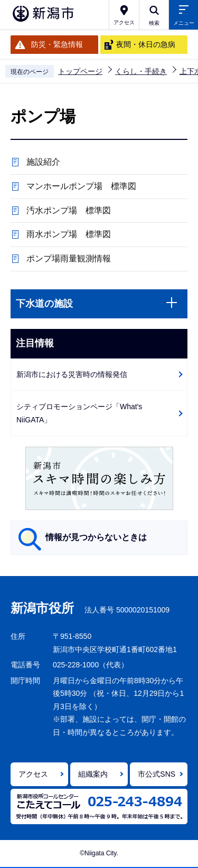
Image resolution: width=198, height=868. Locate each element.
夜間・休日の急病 (146, 44)
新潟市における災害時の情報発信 (72, 374)
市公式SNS (157, 774)
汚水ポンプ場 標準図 (69, 210)
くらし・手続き (141, 71)
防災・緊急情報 (57, 44)
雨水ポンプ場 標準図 (69, 234)
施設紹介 (43, 162)
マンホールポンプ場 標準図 (81, 186)
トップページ (80, 71)
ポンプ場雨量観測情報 (69, 258)
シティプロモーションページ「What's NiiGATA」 (79, 413)
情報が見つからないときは (96, 537)
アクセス (33, 774)
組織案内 (93, 774)
